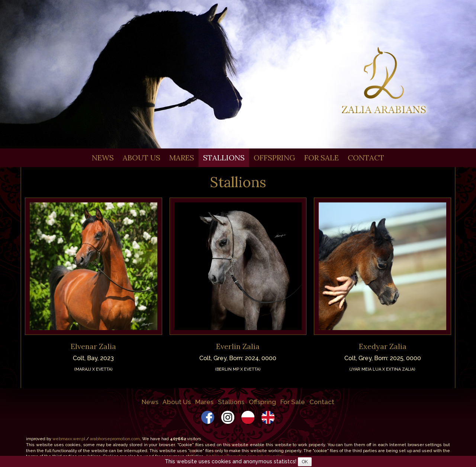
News (103, 158)
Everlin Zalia (238, 346)
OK (305, 462)
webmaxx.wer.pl (69, 439)
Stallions (224, 158)
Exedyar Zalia (383, 346)
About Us (141, 158)
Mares (182, 158)
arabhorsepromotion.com (115, 439)
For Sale (321, 158)
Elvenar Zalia (93, 346)
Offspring (274, 158)
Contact (366, 158)
